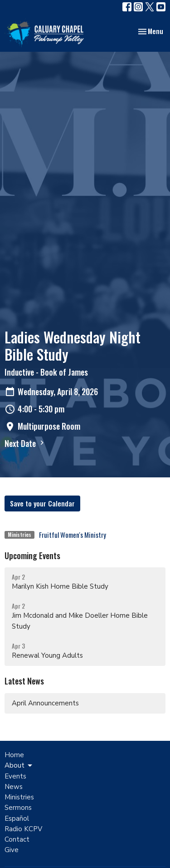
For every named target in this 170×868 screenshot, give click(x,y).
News (14, 787)
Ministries (19, 797)
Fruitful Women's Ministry (73, 535)
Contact (17, 839)
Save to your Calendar (42, 503)
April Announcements (45, 703)
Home (14, 755)
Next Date (25, 443)
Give (12, 850)
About (19, 766)
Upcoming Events (32, 556)
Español (17, 818)
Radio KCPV (23, 829)
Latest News (24, 681)
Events (15, 776)
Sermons (18, 808)
